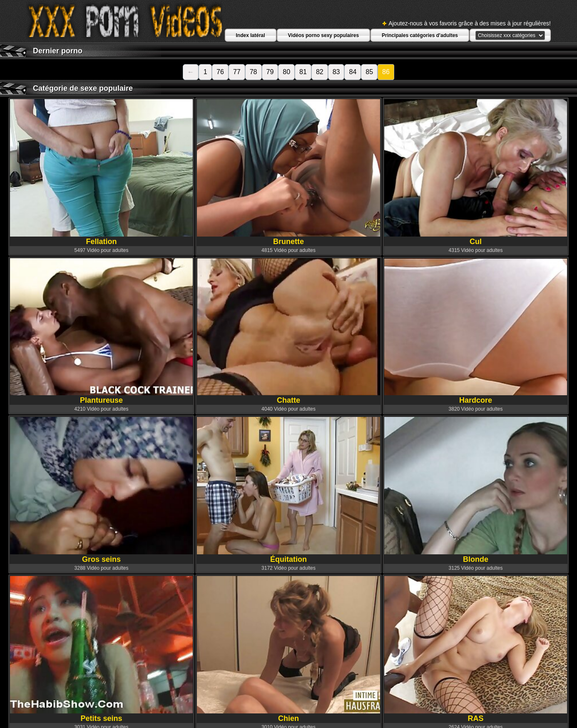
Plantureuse (102, 331)
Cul (476, 172)
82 (320, 72)
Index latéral (251, 35)
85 (369, 72)
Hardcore (476, 331)
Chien (288, 649)
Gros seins (102, 490)
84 (353, 72)
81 (303, 72)
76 (220, 72)
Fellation (102, 172)
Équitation (288, 490)
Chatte (288, 331)
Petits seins (102, 649)
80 (286, 72)
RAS (476, 649)
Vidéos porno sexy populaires (324, 35)
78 (254, 72)
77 (237, 72)
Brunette (288, 172)
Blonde (476, 490)
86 (386, 72)
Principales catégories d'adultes (420, 35)
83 (336, 72)
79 (270, 72)
